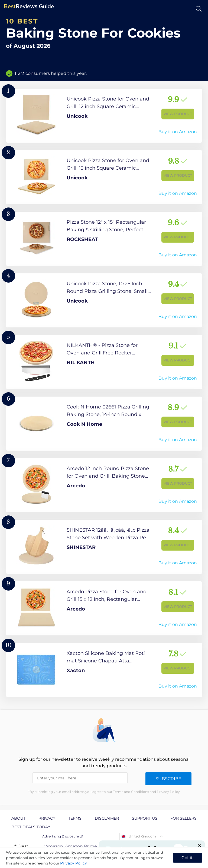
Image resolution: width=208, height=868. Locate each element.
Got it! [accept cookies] (188, 858)
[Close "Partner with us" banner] (200, 846)
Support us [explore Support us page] (145, 818)
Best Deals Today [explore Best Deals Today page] (31, 827)
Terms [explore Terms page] (75, 818)
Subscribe (168, 779)
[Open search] (199, 9)
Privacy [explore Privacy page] (47, 818)
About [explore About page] (18, 818)
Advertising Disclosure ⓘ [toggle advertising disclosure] (63, 836)
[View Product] (104, 116)
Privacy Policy (74, 863)
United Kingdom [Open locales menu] (142, 836)
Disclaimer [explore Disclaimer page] (107, 818)
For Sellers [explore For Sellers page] (183, 818)
